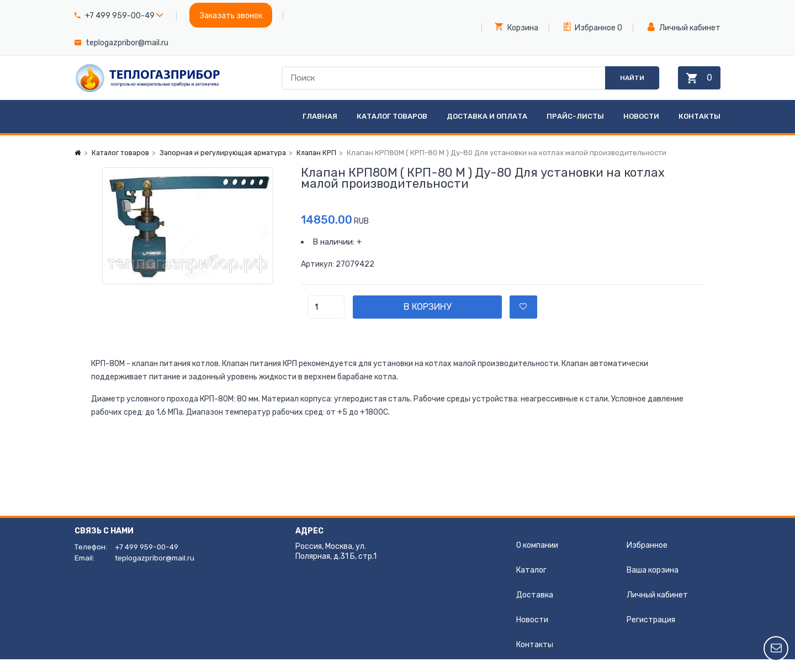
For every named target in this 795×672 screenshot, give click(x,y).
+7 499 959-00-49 (120, 16)
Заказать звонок (231, 16)
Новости (641, 129)
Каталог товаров (392, 129)
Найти (623, 84)
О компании (537, 558)
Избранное (590, 27)
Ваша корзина (653, 583)
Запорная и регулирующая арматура (227, 165)
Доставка (535, 608)
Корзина (516, 27)
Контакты (699, 129)
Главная (320, 129)
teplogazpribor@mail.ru (127, 43)
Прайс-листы (575, 129)
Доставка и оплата (487, 129)
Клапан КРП (325, 165)
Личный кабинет (684, 27)
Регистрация (651, 633)
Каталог (531, 583)
